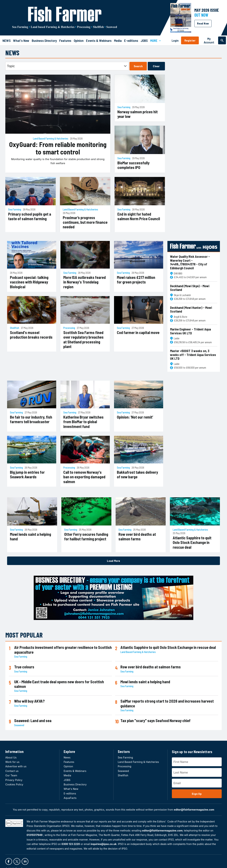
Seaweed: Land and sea (33, 720)
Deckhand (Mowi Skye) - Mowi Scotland (190, 288)
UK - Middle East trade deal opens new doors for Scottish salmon (59, 684)
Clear (156, 66)
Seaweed (19, 725)
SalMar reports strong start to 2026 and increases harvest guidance (167, 703)
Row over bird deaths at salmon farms (137, 536)
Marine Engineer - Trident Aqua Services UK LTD (190, 331)
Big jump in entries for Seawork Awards (27, 474)
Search (138, 66)
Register (190, 40)
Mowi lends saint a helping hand (31, 536)
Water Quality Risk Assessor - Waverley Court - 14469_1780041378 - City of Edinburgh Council (190, 262)
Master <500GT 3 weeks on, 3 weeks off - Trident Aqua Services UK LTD (193, 355)
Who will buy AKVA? (29, 701)
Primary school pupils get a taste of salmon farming (30, 216)
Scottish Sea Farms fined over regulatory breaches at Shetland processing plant (83, 339)
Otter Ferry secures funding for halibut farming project (86, 536)
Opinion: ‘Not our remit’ (135, 417)
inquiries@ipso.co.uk (104, 844)
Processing (69, 328)
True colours (24, 667)
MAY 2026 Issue (207, 10)
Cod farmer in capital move (138, 332)
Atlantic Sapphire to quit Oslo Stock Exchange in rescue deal (192, 542)
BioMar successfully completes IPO (133, 165)
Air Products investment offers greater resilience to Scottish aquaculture (63, 650)
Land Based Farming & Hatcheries (51, 139)
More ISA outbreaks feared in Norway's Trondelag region (85, 282)
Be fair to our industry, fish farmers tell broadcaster (31, 419)
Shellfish (15, 328)
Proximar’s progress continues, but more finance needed (85, 222)
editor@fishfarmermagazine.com (194, 810)
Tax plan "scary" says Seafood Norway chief (155, 720)
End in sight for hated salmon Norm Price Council (139, 216)
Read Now (203, 23)
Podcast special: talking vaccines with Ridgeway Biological (29, 282)
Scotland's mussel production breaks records (31, 335)
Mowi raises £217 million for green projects (136, 280)
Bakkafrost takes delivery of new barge (137, 474)
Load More (113, 561)
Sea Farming (124, 107)
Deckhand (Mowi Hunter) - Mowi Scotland (191, 310)
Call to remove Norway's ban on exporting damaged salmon (84, 477)
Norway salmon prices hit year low (138, 114)
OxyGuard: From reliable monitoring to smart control (58, 148)
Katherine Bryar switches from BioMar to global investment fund (83, 422)
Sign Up (197, 794)
